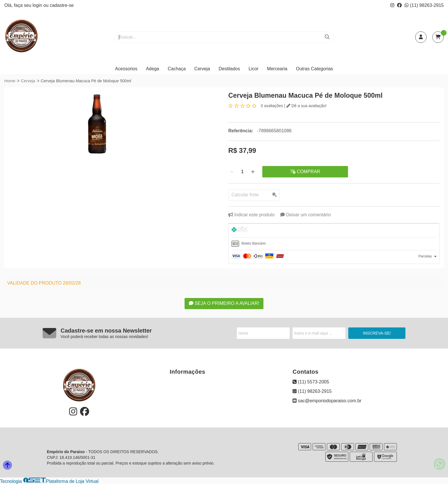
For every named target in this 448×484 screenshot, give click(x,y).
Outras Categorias (315, 69)
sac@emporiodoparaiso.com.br (327, 401)
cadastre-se (62, 5)
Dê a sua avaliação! (306, 106)
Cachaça (177, 69)
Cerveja (202, 69)
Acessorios (126, 69)
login (38, 5)
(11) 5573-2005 (311, 382)
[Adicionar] (253, 172)
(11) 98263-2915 (424, 5)
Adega (153, 69)
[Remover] (232, 172)
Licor (254, 69)
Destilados (229, 69)
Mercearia (277, 69)
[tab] (334, 230)
